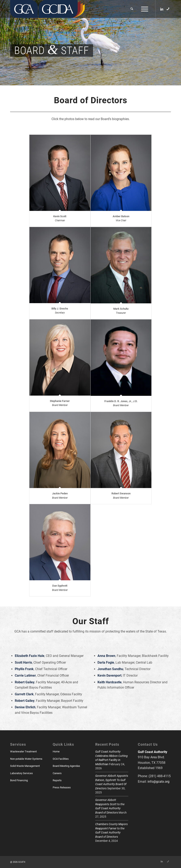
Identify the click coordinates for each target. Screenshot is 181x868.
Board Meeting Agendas (66, 766)
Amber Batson (121, 216)
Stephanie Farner (60, 401)
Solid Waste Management (25, 766)
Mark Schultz (121, 309)
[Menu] (144, 9)
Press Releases (62, 787)
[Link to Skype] (168, 9)
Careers (57, 773)
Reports (57, 780)
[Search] (132, 9)
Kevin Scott (60, 216)
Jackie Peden (60, 493)
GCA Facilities (61, 759)
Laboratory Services (21, 773)
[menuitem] (132, 9)
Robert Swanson (121, 493)
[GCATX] (24, 9)
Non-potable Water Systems (26, 759)
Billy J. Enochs (60, 309)
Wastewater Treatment (23, 751)
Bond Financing (19, 780)
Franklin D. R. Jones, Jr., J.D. (121, 401)
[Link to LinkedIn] (162, 9)
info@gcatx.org (159, 782)
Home (56, 751)
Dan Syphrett (60, 586)
